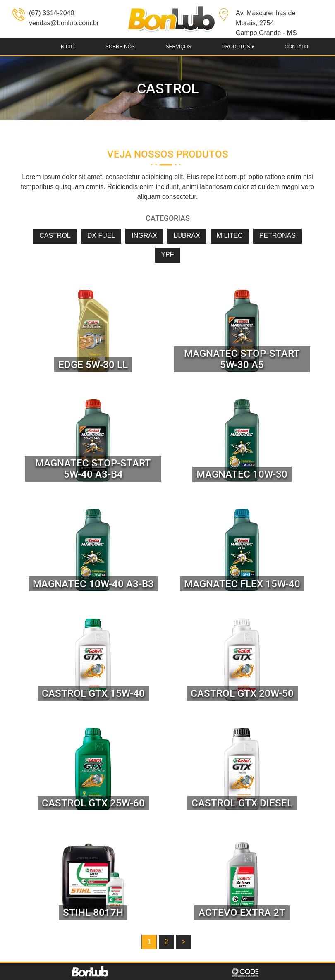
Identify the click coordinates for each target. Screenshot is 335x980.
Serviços (178, 47)
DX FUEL (101, 235)
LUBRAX (187, 235)
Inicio (67, 47)
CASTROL (55, 235)
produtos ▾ (238, 47)
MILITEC (230, 235)
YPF (167, 255)
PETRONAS (278, 235)
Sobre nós (120, 47)
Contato (296, 47)
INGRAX (144, 235)
